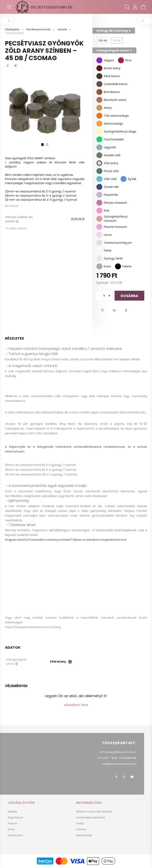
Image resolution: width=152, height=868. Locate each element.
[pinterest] (16, 66)
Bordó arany (112, 68)
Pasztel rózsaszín (115, 227)
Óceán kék (111, 187)
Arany (108, 108)
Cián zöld (110, 179)
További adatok (16, 228)
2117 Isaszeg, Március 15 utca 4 (118, 752)
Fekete (127, 266)
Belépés (13, 812)
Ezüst (107, 266)
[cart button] (143, 7)
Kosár (11, 829)
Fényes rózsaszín (115, 203)
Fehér (108, 251)
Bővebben (12, 206)
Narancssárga (113, 124)
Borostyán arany (115, 100)
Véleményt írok (76, 705)
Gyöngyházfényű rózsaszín (116, 219)
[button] (102, 310)
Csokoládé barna (116, 84)
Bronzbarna (112, 92)
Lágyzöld (110, 147)
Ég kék (132, 179)
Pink (107, 211)
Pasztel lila (111, 195)
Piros (128, 60)
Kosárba (129, 296)
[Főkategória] (12, 29)
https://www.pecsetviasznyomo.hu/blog (33, 627)
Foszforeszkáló (114, 139)
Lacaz (108, 235)
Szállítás (81, 829)
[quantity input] (104, 296)
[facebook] (8, 66)
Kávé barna (112, 76)
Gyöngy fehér (113, 258)
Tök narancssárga (116, 116)
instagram (124, 777)
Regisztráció (15, 818)
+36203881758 (127, 758)
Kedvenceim (15, 835)
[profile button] (135, 7)
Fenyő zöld (111, 171)
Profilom (13, 824)
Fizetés (80, 824)
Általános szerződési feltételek (94, 812)
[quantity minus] (99, 296)
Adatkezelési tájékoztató (91, 818)
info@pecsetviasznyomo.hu (119, 764)
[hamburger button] (9, 7)
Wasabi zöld (112, 155)
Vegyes (109, 60)
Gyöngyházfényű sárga (120, 132)
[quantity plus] (109, 296)
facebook (116, 777)
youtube (132, 777)
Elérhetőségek (84, 835)
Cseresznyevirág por (118, 243)
